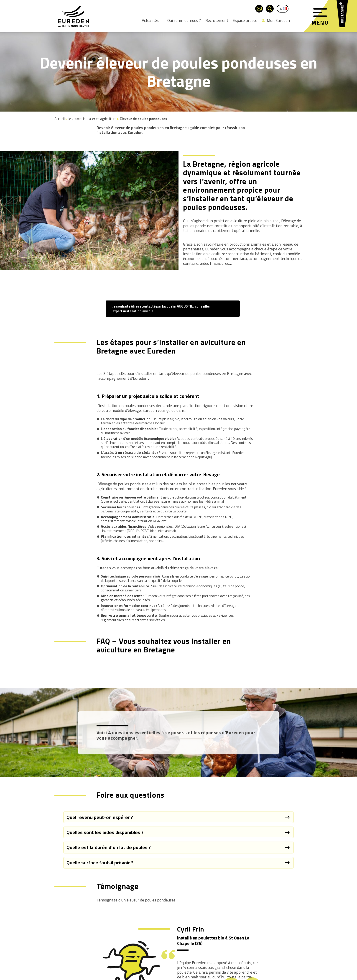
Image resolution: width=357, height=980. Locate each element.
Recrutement (217, 20)
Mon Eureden (276, 20)
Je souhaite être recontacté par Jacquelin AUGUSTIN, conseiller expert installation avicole (161, 309)
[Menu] (320, 13)
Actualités (150, 20)
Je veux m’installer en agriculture (92, 119)
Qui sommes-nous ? (184, 20)
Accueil (60, 119)
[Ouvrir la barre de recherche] (270, 9)
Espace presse (245, 20)
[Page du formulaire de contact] (259, 9)
